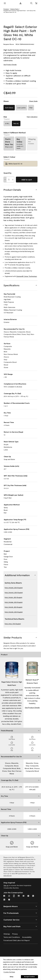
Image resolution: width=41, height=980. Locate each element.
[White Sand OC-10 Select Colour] (20, 164)
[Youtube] (19, 896)
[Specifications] (20, 285)
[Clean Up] (20, 836)
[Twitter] (28, 896)
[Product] (20, 655)
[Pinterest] (23, 896)
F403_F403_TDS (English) (13, 624)
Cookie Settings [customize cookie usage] (9, 972)
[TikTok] (9, 900)
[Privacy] (16, 933)
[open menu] (5, 3)
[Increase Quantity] (13, 180)
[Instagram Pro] (14, 896)
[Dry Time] (20, 796)
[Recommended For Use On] (20, 757)
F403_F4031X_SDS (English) (13, 607)
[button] (31, 3)
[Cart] (36, 3)
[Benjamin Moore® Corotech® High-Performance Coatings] (13, 949)
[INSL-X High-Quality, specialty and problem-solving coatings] (13, 955)
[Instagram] (9, 896)
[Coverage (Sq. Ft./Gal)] (20, 780)
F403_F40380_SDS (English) (14, 602)
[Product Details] (20, 190)
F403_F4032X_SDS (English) (14, 588)
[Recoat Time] (20, 809)
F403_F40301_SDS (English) (13, 597)
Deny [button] (12, 977)
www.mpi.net (8, 876)
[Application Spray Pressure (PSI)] (20, 822)
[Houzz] (33, 896)
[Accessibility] (28, 937)
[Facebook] (4, 896)
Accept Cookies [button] (29, 977)
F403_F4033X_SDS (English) (14, 612)
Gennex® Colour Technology (27, 276)
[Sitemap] (8, 933)
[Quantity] (9, 180)
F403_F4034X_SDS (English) (14, 593)
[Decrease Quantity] (5, 180)
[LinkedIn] (4, 900)
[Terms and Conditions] (13, 937)
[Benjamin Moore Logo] (20, 3)
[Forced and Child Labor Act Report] (18, 940)
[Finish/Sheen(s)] (20, 731)
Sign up (6, 885)
